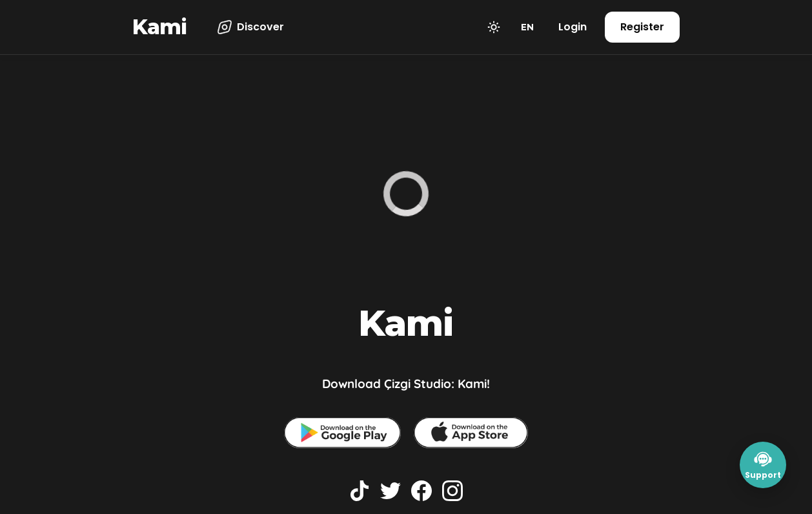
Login (573, 27)
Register (642, 27)
